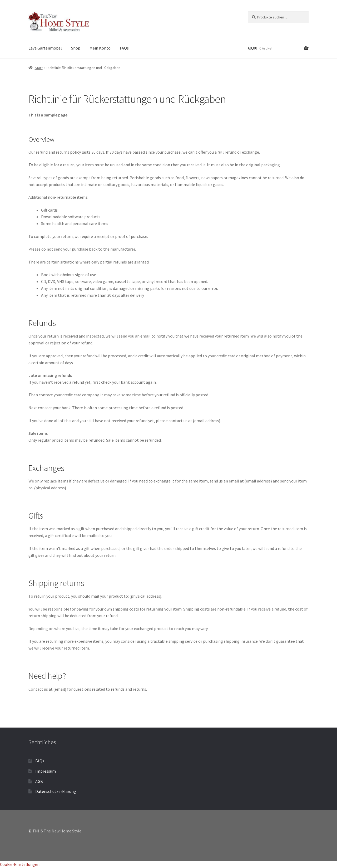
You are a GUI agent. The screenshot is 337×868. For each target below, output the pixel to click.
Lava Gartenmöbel (45, 48)
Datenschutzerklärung (56, 791)
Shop (76, 48)
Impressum (46, 771)
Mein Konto (100, 48)
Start (39, 68)
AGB (39, 781)
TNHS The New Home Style (57, 831)
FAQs (124, 48)
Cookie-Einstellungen (20, 864)
